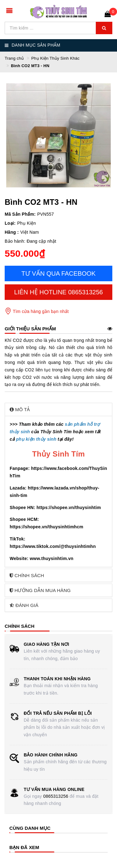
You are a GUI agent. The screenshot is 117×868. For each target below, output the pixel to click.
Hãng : (12, 232)
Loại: (10, 223)
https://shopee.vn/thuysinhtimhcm (46, 527)
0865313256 (56, 796)
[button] (58, 409)
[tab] (58, 409)
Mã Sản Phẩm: (20, 214)
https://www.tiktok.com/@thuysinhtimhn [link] (53, 546)
